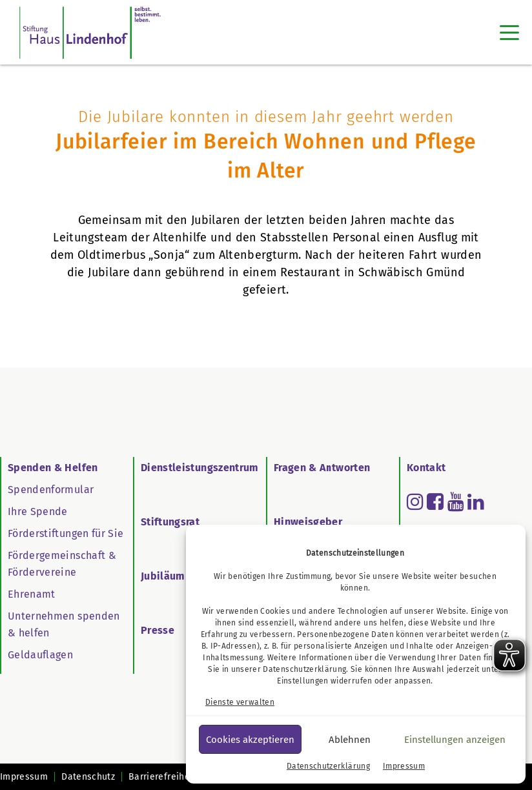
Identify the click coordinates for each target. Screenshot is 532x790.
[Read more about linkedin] (476, 501)
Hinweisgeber (308, 522)
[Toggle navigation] (509, 32)
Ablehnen (350, 740)
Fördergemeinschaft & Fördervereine (62, 564)
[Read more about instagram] (415, 501)
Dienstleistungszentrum (200, 468)
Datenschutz (88, 777)
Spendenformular (51, 490)
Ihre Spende (38, 511)
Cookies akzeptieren (250, 740)
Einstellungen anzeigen (455, 740)
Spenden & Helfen (53, 468)
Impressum (404, 766)
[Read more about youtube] (456, 501)
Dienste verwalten (240, 702)
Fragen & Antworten (322, 468)
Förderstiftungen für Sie (66, 533)
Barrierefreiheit (162, 777)
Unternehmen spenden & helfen (64, 624)
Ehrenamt (32, 594)
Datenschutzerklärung (304, 669)
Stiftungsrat (170, 522)
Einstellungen (303, 681)
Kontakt (426, 468)
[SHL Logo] (90, 32)
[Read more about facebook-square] (435, 501)
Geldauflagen (40, 655)
